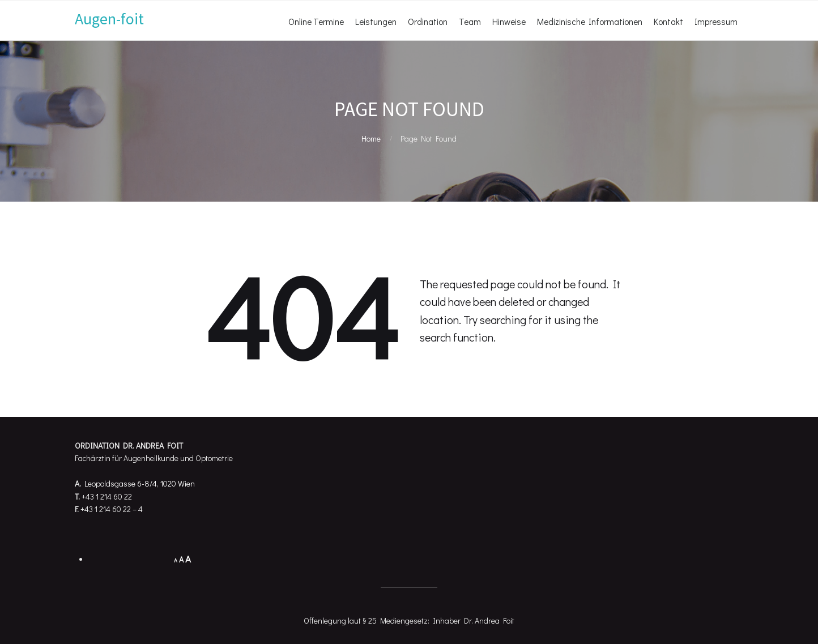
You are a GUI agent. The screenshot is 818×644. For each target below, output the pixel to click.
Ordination (428, 22)
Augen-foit (109, 19)
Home (371, 138)
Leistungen (376, 22)
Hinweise (509, 22)
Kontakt (668, 22)
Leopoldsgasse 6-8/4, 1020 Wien (140, 483)
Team (470, 22)
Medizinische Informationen (590, 22)
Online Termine (316, 22)
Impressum (716, 22)
